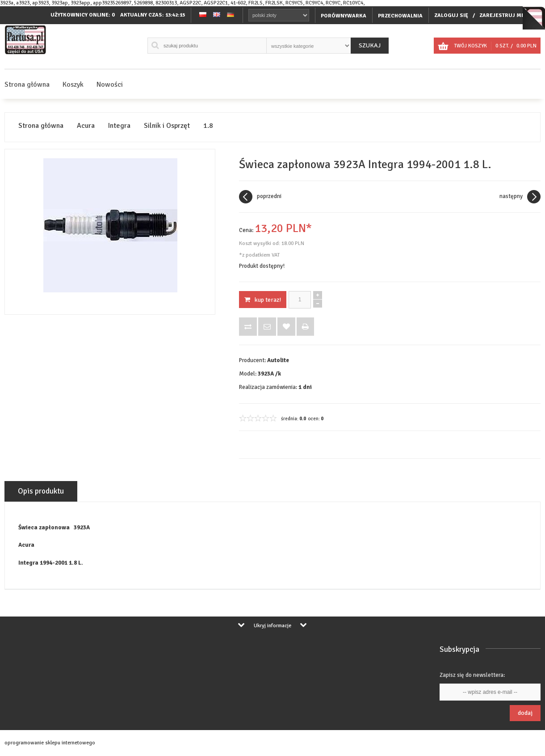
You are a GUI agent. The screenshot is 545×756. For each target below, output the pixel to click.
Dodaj (525, 713)
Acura (86, 126)
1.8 (208, 126)
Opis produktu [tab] (41, 491)
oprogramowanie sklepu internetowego (50, 743)
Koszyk (73, 84)
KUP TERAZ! (263, 300)
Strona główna (27, 84)
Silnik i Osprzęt (167, 126)
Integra (119, 126)
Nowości (110, 84)
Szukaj (370, 45)
